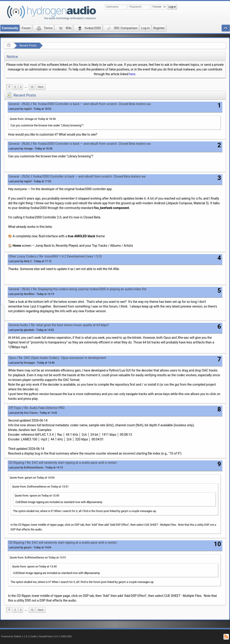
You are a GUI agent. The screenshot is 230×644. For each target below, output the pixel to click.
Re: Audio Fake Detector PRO (44, 408)
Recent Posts (28, 45)
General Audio (18, 325)
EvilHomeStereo (34, 468)
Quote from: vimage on (33, 119)
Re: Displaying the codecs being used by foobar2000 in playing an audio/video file (90, 289)
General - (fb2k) (19, 104)
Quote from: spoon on (37, 496)
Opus (12, 358)
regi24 (28, 109)
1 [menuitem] (9, 87)
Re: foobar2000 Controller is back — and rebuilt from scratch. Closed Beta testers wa (92, 104)
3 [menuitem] (21, 87)
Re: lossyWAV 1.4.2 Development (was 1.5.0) (71, 256)
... (26, 87)
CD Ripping (16, 463)
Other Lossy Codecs (23, 256)
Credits (33, 636)
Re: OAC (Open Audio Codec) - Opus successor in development (62, 358)
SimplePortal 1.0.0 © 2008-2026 (55, 636)
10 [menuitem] (32, 87)
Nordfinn (29, 294)
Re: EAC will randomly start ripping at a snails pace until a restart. (72, 463)
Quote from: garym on (32, 478)
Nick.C (28, 261)
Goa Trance (31, 413)
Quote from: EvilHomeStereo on (40, 487)
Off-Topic (15, 408)
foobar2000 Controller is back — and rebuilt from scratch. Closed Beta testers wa (89, 176)
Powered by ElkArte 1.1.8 (14, 636)
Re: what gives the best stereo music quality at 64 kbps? (70, 325)
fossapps (29, 363)
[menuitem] (26, 87)
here (132, 74)
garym (28, 547)
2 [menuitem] (15, 87)
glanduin (29, 330)
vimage (28, 149)
